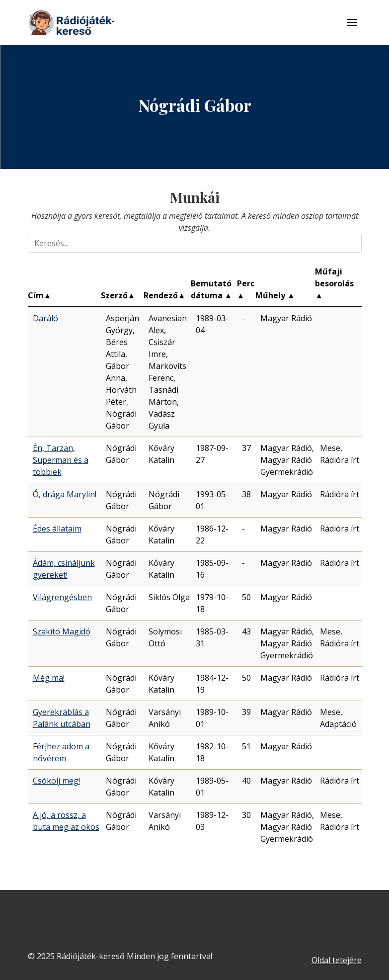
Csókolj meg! (56, 781)
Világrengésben (62, 597)
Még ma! (49, 678)
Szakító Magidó (62, 631)
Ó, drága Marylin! (65, 494)
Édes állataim (57, 529)
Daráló (45, 318)
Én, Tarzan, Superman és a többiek (61, 460)
